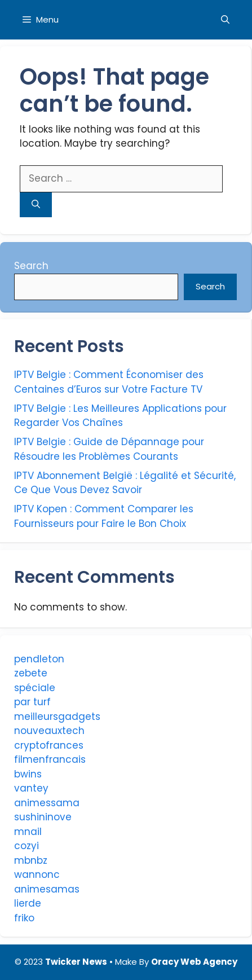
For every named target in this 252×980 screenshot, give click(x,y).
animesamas (47, 889)
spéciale (35, 688)
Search (31, 266)
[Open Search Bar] (225, 20)
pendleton (39, 659)
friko (24, 918)
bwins (28, 774)
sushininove (43, 817)
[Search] (36, 205)
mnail (28, 832)
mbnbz (31, 860)
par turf (32, 702)
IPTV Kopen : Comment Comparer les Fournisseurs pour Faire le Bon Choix (104, 516)
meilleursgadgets (57, 717)
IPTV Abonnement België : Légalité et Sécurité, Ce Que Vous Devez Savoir (125, 483)
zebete (31, 673)
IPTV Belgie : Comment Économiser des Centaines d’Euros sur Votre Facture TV (109, 382)
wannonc (37, 874)
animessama (47, 803)
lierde (28, 903)
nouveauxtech (49, 731)
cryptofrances (49, 745)
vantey (31, 788)
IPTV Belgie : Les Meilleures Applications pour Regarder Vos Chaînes (120, 416)
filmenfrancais (50, 759)
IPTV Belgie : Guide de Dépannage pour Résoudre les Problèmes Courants (109, 449)
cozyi (26, 846)
